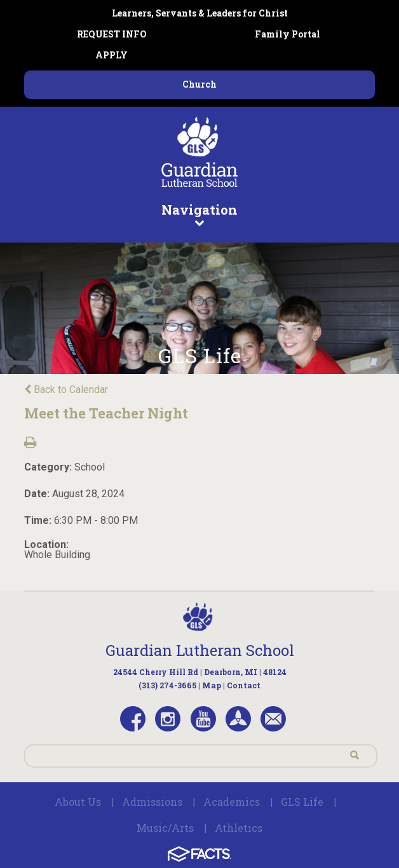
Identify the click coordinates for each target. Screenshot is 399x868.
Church (199, 84)
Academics (232, 802)
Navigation (200, 214)
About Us (78, 802)
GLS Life (302, 802)
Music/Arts (165, 828)
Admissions (152, 802)
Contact (244, 685)
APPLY (112, 55)
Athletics (239, 828)
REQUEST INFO (112, 34)
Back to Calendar (66, 390)
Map (212, 685)
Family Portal (287, 34)
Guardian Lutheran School (200, 650)
